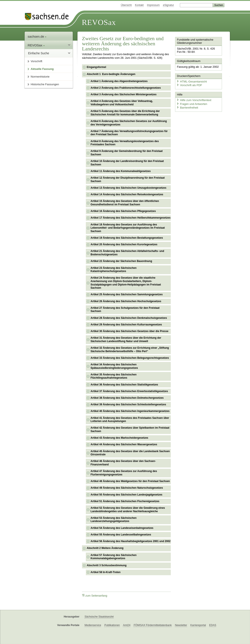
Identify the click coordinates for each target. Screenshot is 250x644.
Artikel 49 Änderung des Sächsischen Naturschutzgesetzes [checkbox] (127, 488)
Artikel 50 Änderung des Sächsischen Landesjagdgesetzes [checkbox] (126, 495)
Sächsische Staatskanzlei (99, 617)
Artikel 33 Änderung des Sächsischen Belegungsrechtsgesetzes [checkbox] (130, 358)
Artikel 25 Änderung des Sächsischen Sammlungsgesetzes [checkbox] (127, 294)
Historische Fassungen (45, 84)
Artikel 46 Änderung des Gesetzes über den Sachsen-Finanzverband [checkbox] (123, 463)
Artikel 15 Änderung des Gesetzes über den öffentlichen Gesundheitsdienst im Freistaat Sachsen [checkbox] (125, 203)
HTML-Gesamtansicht (192, 81)
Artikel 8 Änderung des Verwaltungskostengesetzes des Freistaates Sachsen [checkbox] (125, 143)
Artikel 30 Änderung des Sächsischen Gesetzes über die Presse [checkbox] (129, 331)
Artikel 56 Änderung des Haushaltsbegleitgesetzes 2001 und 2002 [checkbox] (130, 541)
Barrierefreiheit (187, 107)
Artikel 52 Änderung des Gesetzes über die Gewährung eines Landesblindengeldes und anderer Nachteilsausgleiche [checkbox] (128, 510)
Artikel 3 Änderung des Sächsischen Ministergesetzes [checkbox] (124, 94)
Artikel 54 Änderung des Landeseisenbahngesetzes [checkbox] (122, 528)
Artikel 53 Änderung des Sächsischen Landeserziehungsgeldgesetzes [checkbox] (114, 520)
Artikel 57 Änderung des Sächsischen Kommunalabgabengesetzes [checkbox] (114, 557)
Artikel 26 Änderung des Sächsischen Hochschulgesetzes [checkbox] (126, 301)
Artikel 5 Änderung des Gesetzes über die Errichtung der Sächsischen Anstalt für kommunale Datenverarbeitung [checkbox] (125, 113)
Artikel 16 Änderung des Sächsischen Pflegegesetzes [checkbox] (123, 211)
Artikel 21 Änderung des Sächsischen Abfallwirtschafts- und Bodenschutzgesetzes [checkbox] (127, 253)
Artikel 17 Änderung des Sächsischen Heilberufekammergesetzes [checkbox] (130, 218)
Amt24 (127, 625)
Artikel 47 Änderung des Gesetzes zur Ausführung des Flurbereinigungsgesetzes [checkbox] (124, 473)
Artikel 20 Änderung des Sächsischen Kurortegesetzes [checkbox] (124, 244)
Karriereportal (198, 625)
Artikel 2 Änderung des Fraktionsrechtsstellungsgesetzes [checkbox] (126, 88)
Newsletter (181, 625)
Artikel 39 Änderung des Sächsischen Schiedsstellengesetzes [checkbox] (128, 404)
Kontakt (139, 5)
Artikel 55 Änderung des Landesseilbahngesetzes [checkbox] (121, 535)
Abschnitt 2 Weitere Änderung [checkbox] (105, 548)
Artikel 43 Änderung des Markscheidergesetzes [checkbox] (119, 438)
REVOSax (99, 22)
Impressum (153, 5)
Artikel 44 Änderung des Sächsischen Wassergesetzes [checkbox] (124, 444)
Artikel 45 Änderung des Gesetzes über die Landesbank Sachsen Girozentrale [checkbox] (130, 453)
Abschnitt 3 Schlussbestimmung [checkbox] (107, 565)
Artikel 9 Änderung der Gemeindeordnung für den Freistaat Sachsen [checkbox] (127, 153)
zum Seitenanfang (95, 596)
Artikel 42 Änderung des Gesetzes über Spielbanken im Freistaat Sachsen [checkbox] (130, 429)
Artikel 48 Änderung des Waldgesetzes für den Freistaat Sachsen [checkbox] (130, 481)
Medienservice (93, 625)
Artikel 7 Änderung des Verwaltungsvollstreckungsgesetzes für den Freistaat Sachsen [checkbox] (129, 133)
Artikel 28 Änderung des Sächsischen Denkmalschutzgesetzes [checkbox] (129, 318)
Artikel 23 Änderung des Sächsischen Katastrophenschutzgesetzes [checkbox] (114, 270)
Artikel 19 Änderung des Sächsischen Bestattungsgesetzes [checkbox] (127, 238)
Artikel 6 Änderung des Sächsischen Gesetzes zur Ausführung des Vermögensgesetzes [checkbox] (129, 123)
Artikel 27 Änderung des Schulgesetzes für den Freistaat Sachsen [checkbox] (125, 310)
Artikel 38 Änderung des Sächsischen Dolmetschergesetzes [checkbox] (127, 398)
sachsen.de (37, 36)
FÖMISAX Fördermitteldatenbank (153, 625)
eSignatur (168, 5)
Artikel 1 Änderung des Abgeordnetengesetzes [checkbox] (119, 81)
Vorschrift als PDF (189, 85)
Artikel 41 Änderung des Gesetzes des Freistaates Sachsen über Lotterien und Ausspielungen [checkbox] (130, 420)
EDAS (213, 625)
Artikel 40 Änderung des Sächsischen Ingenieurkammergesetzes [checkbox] (130, 411)
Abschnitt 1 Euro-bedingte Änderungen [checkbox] (111, 74)
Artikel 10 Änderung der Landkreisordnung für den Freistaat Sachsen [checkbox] (127, 163)
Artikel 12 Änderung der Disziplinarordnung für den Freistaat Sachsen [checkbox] (128, 179)
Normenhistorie (40, 77)
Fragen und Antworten (192, 104)
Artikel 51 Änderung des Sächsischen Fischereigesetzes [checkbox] (125, 501)
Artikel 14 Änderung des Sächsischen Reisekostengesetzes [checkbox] (127, 194)
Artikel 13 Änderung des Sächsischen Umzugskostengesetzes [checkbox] (128, 188)
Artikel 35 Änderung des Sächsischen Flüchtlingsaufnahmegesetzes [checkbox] (114, 376)
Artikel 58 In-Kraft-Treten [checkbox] (106, 572)
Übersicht (126, 5)
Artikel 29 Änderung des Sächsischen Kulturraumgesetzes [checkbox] (126, 325)
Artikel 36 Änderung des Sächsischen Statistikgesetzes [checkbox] (124, 385)
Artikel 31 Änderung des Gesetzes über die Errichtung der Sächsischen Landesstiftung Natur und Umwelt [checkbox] (126, 340)
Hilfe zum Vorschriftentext (194, 100)
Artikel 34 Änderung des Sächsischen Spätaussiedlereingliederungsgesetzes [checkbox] (114, 366)
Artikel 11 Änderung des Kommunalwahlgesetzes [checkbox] (121, 171)
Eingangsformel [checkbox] (96, 67)
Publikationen (112, 625)
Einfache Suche (39, 53)
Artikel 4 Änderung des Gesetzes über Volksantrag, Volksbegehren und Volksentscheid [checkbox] (122, 103)
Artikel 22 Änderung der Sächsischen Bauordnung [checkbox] (121, 261)
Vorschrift (36, 61)
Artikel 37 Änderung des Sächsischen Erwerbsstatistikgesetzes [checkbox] (129, 391)
